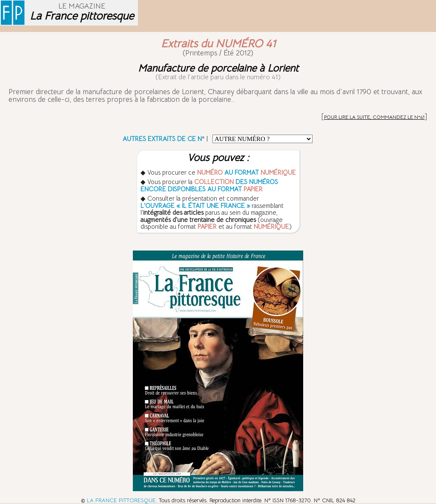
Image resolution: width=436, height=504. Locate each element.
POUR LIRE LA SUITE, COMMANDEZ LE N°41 (374, 117)
